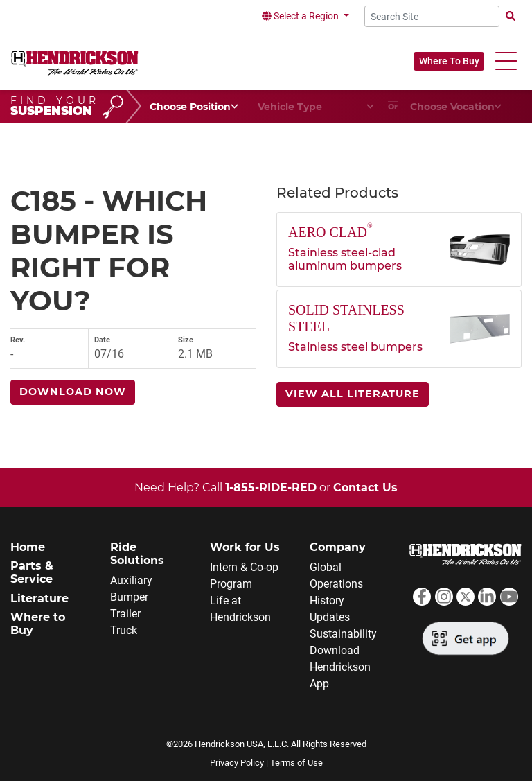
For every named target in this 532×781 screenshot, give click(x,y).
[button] (506, 61)
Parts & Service (32, 572)
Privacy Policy (237, 763)
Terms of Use (296, 763)
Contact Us (365, 488)
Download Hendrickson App (340, 667)
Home (28, 547)
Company (338, 547)
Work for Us (245, 547)
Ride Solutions (137, 554)
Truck (124, 630)
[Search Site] (432, 16)
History (327, 600)
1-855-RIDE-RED (271, 488)
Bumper (129, 597)
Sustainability (343, 634)
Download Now (73, 392)
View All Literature (353, 394)
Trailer (125, 614)
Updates (330, 617)
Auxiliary (131, 580)
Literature (39, 598)
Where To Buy (449, 61)
